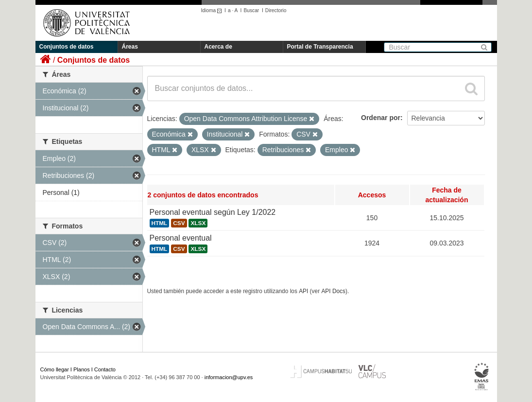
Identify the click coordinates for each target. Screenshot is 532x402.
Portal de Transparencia (320, 47)
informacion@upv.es (229, 377)
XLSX (198, 223)
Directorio (276, 10)
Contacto (105, 369)
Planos (82, 369)
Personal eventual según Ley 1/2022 (213, 212)
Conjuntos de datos (67, 47)
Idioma (213, 10)
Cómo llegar (55, 369)
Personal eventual (181, 238)
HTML (160, 223)
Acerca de (218, 47)
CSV (179, 223)
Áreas (130, 47)
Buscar (251, 10)
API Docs (333, 291)
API (303, 291)
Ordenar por (381, 118)
